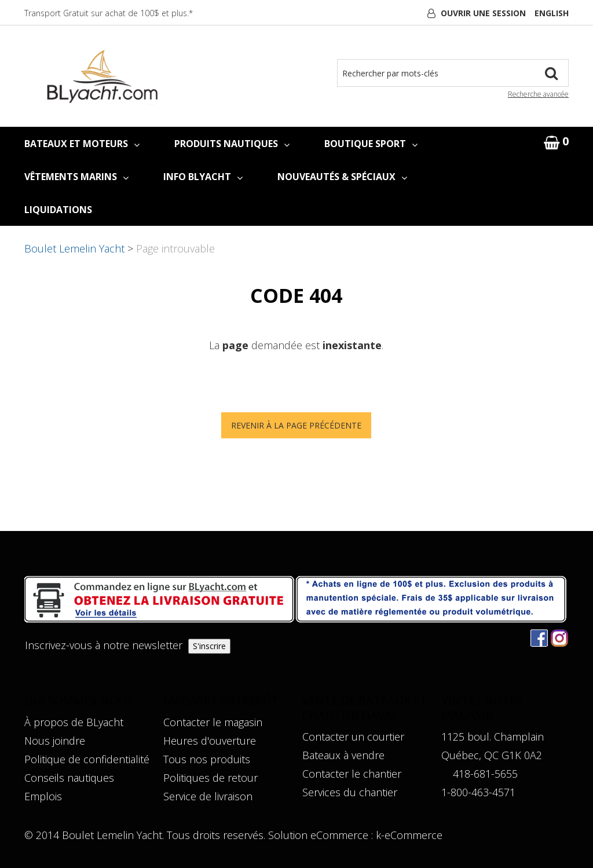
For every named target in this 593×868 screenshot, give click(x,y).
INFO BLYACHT (203, 177)
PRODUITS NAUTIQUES (232, 144)
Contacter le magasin (213, 722)
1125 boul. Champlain (493, 737)
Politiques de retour (211, 778)
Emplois (43, 796)
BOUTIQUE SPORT (371, 144)
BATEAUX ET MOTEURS (82, 144)
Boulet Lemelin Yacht (74, 248)
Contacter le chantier (352, 774)
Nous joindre (55, 741)
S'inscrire (209, 646)
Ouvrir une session (483, 13)
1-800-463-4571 (478, 792)
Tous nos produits (207, 759)
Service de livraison (208, 796)
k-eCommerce (409, 835)
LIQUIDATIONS (58, 210)
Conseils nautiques (69, 778)
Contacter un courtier (353, 737)
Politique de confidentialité (87, 759)
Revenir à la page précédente (296, 425)
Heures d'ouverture (210, 741)
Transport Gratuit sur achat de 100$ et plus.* (109, 13)
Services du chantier (350, 792)
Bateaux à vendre (343, 755)
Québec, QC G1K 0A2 (492, 755)
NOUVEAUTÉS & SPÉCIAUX (342, 177)
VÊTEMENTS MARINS (76, 177)
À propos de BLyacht (74, 722)
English (552, 13)
